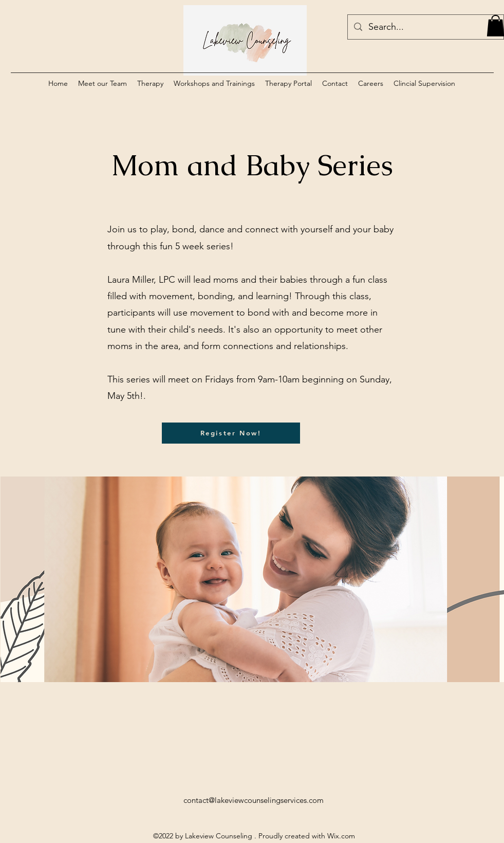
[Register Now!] (231, 433)
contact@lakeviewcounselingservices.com (254, 800)
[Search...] (425, 27)
